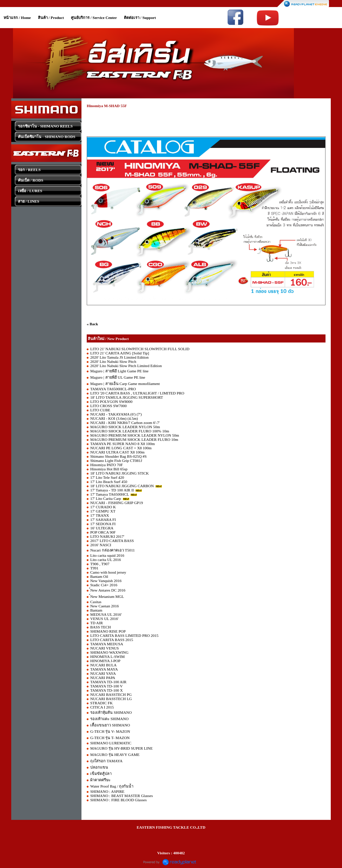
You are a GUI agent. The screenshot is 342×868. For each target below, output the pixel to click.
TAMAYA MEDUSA (107, 644)
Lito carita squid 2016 (107, 555)
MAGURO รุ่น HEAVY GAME (115, 755)
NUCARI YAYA (103, 673)
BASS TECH (101, 627)
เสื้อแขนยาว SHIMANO (110, 725)
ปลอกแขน (99, 767)
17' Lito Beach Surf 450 (109, 482)
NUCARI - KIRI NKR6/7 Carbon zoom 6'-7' (125, 423)
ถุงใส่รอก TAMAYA (106, 761)
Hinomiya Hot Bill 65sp (109, 469)
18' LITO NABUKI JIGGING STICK (120, 473)
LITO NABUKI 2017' (107, 536)
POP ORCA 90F (103, 532)
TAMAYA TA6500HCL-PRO (113, 389)
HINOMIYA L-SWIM (107, 657)
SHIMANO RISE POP (108, 631)
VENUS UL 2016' (104, 619)
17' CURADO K (103, 507)
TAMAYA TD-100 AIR (108, 682)
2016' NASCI (101, 545)
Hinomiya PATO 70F (107, 465)
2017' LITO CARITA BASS (112, 541)
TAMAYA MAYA (104, 669)
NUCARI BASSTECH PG (111, 694)
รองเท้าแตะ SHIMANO (109, 719)
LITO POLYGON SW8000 (111, 402)
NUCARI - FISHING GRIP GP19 (117, 503)
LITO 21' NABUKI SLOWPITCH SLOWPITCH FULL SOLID (140, 349)
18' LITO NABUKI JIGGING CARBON (122, 486)
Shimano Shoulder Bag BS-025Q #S (119, 456)
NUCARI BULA (103, 665)
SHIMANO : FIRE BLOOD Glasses (119, 800)
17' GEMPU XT (103, 511)
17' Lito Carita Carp (106, 498)
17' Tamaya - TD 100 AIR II (112, 490)
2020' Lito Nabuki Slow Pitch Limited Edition (126, 366)
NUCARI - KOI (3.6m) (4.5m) (114, 418)
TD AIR (97, 623)
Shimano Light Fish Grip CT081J (116, 461)
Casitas (96, 602)
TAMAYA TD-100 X (107, 690)
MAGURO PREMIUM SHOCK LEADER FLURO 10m (134, 439)
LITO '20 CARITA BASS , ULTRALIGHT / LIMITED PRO (137, 393)
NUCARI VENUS (104, 648)
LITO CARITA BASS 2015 (112, 640)
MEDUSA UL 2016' (106, 614)
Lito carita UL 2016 (106, 560)
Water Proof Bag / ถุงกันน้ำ (112, 786)
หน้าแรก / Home (17, 18)
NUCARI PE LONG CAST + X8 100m (121, 448)
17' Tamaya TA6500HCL (110, 494)
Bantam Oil (99, 576)
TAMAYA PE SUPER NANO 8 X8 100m (123, 444)
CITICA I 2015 (102, 707)
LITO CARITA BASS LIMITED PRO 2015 (124, 635)
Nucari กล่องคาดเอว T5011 (113, 550)
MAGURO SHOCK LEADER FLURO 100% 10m (130, 431)
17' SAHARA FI (103, 520)
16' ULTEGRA (102, 528)
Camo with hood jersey (108, 572)
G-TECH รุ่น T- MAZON (110, 738)
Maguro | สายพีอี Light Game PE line (119, 371)
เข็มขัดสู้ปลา (101, 774)
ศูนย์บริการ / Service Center (94, 18)
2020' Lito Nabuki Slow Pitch (113, 361)
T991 (94, 568)
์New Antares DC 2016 (108, 590)
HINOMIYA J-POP (105, 661)
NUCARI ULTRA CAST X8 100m (117, 452)
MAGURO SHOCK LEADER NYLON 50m (125, 427)
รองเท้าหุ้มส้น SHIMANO (111, 712)
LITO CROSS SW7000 (108, 406)
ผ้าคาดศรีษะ (100, 780)
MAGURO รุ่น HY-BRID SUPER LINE (121, 748)
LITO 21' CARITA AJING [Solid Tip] (120, 353)
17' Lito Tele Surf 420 (107, 477)
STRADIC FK (101, 703)
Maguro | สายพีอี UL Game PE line (118, 377)
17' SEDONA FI (103, 524)
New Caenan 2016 (104, 606)
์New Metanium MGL (107, 596)
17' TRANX (100, 515)
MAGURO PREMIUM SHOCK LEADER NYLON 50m (135, 435)
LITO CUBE (100, 410)
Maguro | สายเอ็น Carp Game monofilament (125, 384)
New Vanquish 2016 (106, 581)
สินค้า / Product (51, 18)
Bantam (96, 610)
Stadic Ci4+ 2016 (104, 585)
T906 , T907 (100, 564)
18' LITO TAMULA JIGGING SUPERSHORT (127, 397)
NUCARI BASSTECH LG (111, 699)
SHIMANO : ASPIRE (107, 791)
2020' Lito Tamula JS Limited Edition (119, 357)
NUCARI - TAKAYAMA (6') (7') (116, 414)
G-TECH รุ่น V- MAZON (110, 731)
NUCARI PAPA (103, 678)
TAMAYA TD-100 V (106, 686)
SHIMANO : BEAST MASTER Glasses (121, 796)
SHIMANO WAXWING (109, 652)
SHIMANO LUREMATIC (111, 743)
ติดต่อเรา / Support (140, 18)
